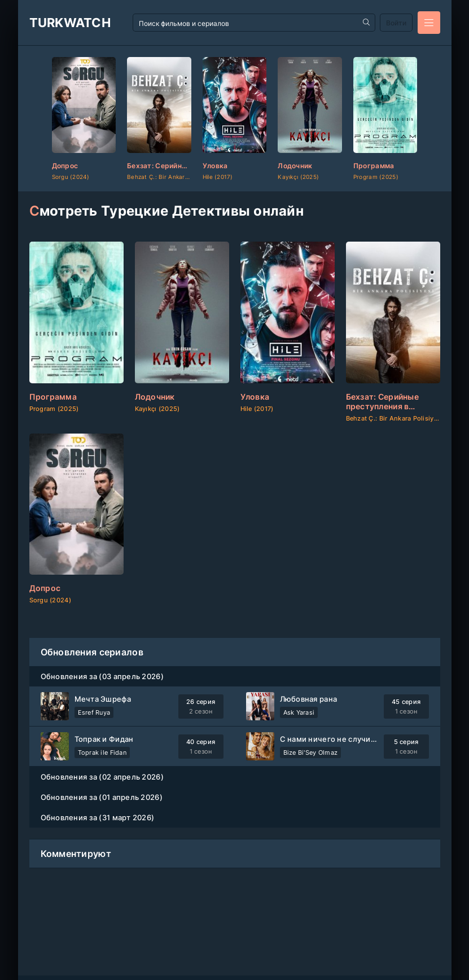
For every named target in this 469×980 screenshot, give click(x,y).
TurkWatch (70, 23)
